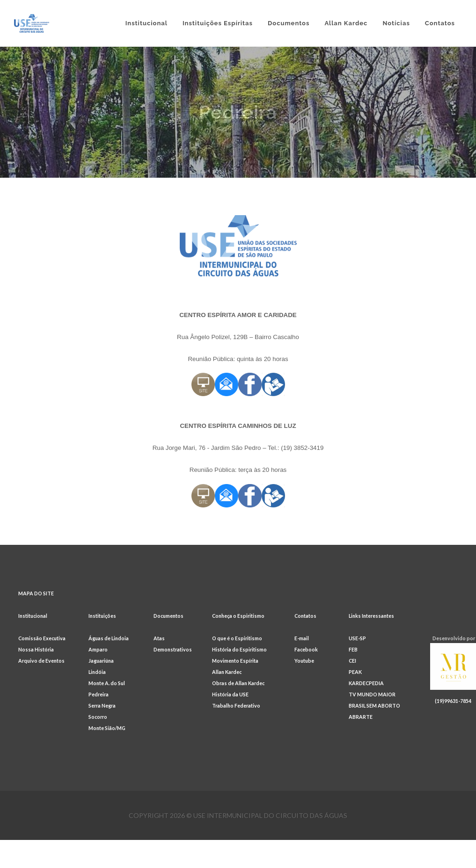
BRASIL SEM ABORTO (374, 705)
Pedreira (99, 694)
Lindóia (97, 672)
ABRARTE (361, 717)
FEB (353, 649)
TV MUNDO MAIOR (372, 694)
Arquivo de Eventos (41, 661)
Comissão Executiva (42, 638)
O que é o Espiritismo (237, 638)
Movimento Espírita (235, 661)
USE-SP (357, 638)
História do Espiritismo (239, 649)
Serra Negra (102, 705)
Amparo (98, 649)
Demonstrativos (173, 649)
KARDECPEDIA (366, 683)
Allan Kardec (227, 672)
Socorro (98, 717)
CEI (352, 661)
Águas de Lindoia (109, 638)
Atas (159, 638)
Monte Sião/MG (107, 728)
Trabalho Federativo (236, 705)
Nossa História (36, 649)
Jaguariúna (101, 661)
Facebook (306, 649)
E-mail (302, 638)
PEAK (355, 672)
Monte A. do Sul (107, 683)
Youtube (304, 661)
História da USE (230, 694)
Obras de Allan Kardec (238, 683)
